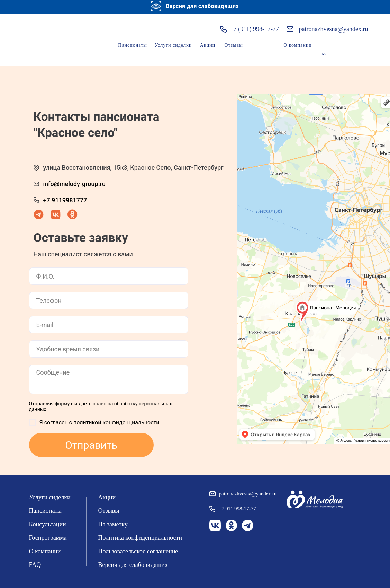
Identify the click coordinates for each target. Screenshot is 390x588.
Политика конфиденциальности (140, 538)
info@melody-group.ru (75, 184)
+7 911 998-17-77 (237, 509)
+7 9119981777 (65, 200)
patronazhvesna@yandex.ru (334, 29)
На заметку (113, 524)
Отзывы (233, 45)
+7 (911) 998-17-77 (255, 29)
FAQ (35, 565)
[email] (109, 325)
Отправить (91, 445)
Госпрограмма (48, 538)
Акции (208, 45)
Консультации (48, 524)
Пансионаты (132, 45)
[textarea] (109, 379)
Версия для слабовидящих (133, 565)
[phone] (109, 300)
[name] (109, 276)
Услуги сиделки (173, 45)
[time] (109, 349)
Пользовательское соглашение (138, 551)
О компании (297, 45)
